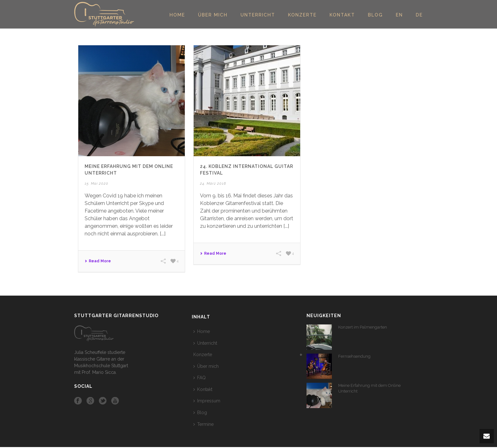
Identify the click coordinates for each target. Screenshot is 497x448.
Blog (375, 15)
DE (419, 15)
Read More (98, 261)
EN (399, 15)
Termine (203, 424)
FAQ (200, 378)
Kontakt (342, 15)
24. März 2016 (213, 184)
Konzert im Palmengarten (363, 327)
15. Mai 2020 (97, 184)
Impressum (207, 401)
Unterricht (258, 15)
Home (177, 15)
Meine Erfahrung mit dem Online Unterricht (369, 388)
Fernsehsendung (354, 356)
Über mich (213, 15)
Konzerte (302, 15)
